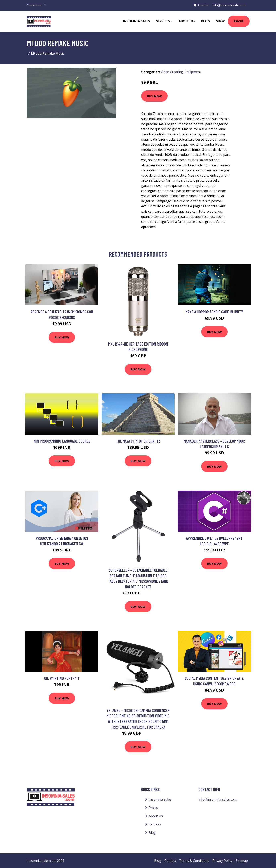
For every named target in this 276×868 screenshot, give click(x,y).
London (203, 5)
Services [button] (163, 21)
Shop (220, 21)
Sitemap (242, 861)
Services (155, 824)
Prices (239, 21)
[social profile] (45, 5)
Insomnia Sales (136, 21)
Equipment (193, 72)
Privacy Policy (222, 861)
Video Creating (172, 72)
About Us (187, 21)
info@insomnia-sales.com (230, 5)
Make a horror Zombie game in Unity (214, 312)
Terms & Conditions (194, 861)
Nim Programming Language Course (62, 441)
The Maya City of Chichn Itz (138, 441)
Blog (206, 21)
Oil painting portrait (62, 678)
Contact (170, 861)
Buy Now (154, 96)
